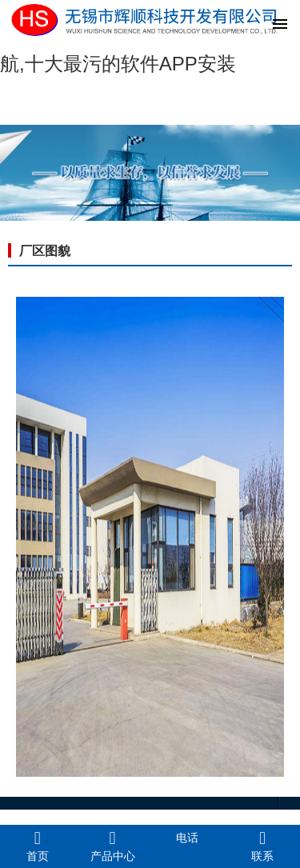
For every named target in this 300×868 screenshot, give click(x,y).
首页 (38, 846)
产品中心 (113, 846)
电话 (187, 838)
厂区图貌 (45, 251)
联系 (262, 846)
